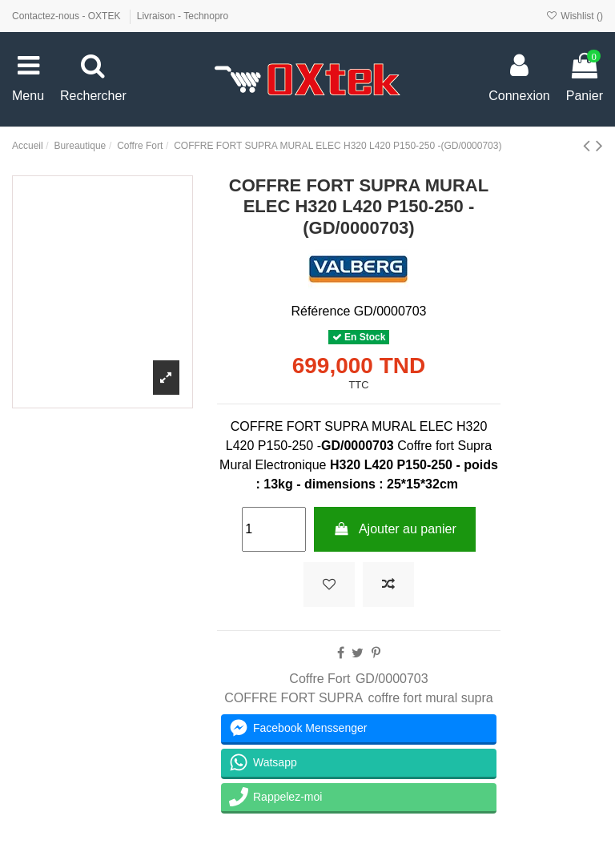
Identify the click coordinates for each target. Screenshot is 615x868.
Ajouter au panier (395, 529)
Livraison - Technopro (183, 16)
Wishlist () (575, 16)
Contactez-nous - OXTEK (68, 16)
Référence (320, 311)
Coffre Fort (320, 679)
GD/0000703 (392, 679)
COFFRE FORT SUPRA (293, 698)
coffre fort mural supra (430, 698)
